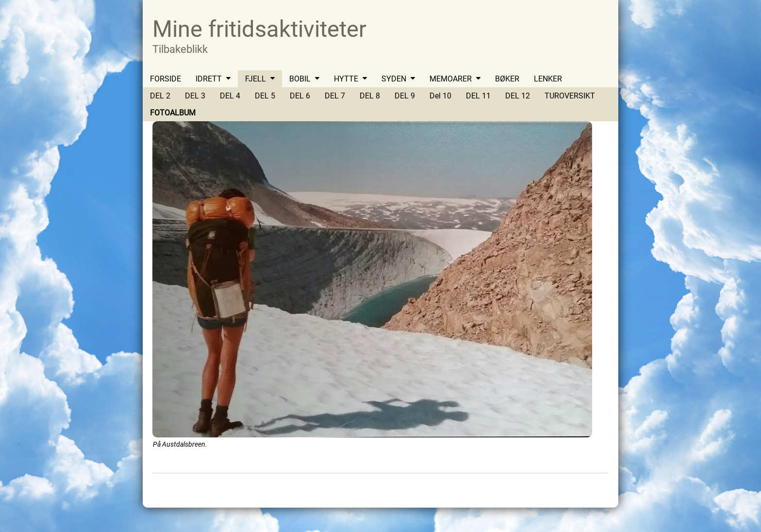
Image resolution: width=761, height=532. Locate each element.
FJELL (256, 79)
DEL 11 (478, 96)
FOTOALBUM (173, 113)
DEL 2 (160, 96)
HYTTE (346, 79)
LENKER (548, 79)
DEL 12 (518, 96)
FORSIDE (165, 79)
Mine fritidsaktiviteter (259, 29)
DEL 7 (335, 96)
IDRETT (209, 79)
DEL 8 (370, 96)
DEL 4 (230, 96)
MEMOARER (451, 79)
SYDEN (394, 79)
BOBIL (300, 79)
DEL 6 (300, 96)
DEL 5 (265, 96)
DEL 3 (195, 96)
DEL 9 (405, 96)
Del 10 (440, 96)
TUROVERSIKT (570, 96)
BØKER (507, 79)
